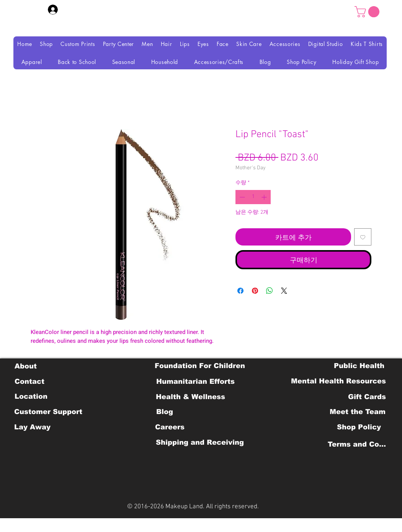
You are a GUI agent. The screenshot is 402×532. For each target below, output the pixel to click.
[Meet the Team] (357, 412)
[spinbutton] (253, 197)
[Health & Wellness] (190, 397)
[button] (368, 12)
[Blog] (164, 412)
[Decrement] (241, 197)
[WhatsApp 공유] (270, 291)
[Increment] (265, 197)
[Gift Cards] (367, 397)
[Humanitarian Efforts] (195, 381)
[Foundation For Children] (200, 366)
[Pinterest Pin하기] (255, 291)
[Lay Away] (32, 427)
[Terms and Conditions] (359, 444)
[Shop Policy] (359, 427)
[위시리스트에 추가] (363, 237)
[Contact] (29, 381)
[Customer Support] (48, 412)
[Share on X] (284, 291)
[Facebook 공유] (240, 291)
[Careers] (170, 427)
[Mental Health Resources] (338, 381)
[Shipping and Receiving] (200, 442)
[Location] (31, 396)
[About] (25, 366)
